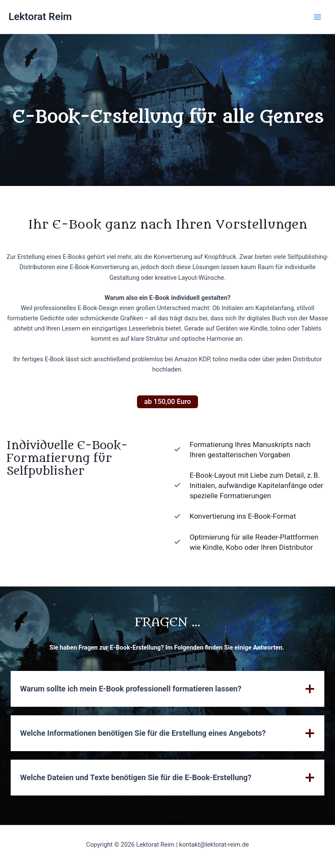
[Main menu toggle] (318, 17)
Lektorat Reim (40, 17)
